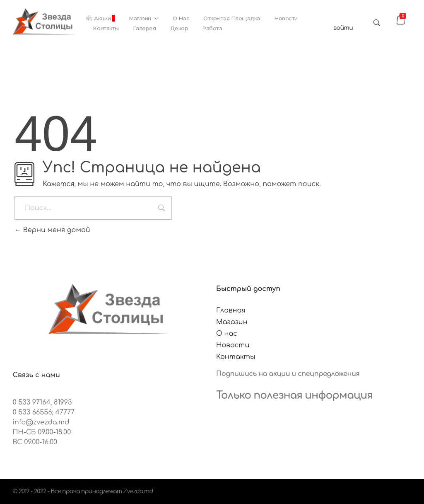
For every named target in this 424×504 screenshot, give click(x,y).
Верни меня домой (52, 230)
